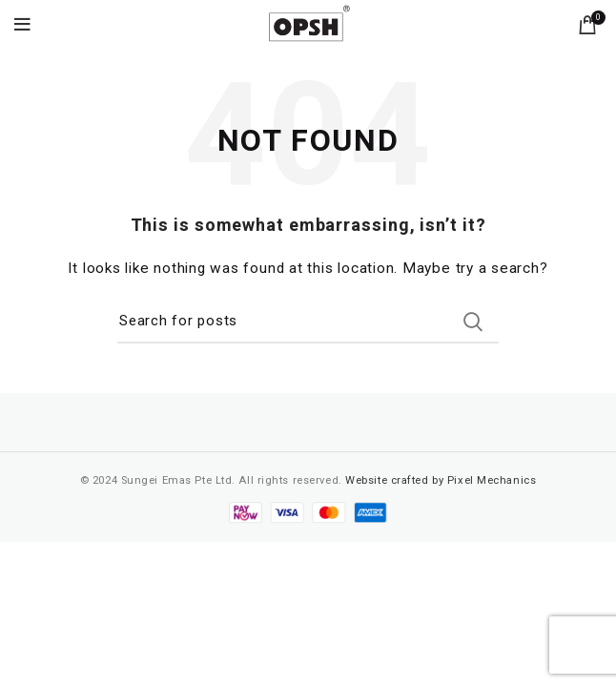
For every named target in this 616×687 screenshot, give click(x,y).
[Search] (308, 322)
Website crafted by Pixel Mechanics (441, 480)
